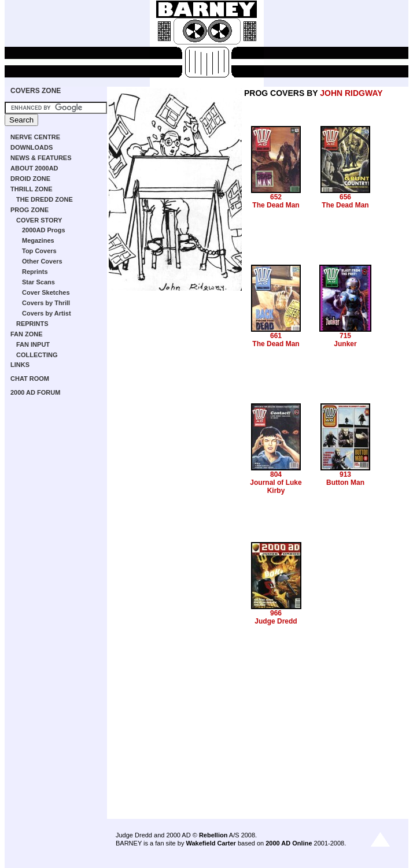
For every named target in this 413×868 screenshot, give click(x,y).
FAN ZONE (27, 334)
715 (345, 336)
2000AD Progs (44, 230)
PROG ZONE (30, 210)
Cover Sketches (46, 292)
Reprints (35, 272)
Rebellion (213, 835)
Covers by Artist (47, 313)
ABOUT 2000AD (34, 168)
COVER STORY (39, 220)
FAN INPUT (33, 344)
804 (276, 474)
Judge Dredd (276, 621)
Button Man (345, 483)
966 (276, 613)
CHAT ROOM (30, 379)
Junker (345, 344)
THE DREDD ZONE (45, 199)
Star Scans (38, 282)
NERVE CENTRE (35, 137)
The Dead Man (276, 205)
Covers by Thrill (46, 303)
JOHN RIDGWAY (351, 93)
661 (276, 336)
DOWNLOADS (32, 147)
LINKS (20, 365)
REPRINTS (32, 324)
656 (345, 197)
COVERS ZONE (36, 91)
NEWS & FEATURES (41, 158)
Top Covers (39, 251)
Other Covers (42, 261)
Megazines (38, 240)
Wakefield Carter (211, 843)
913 (345, 474)
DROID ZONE (30, 179)
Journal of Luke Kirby (276, 487)
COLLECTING (37, 355)
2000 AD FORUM (35, 392)
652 (276, 197)
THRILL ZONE (32, 189)
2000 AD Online (289, 843)
